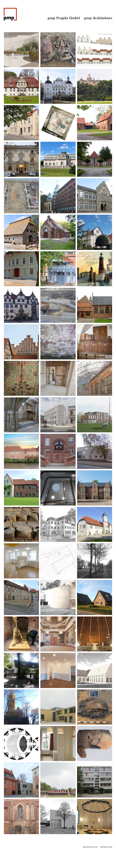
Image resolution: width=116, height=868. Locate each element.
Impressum (106, 847)
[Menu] (109, 9)
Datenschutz (90, 847)
